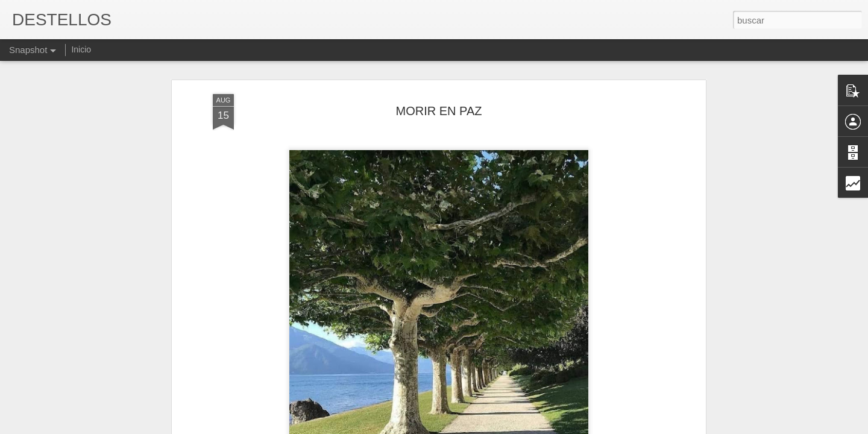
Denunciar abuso (521, 427)
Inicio (81, 49)
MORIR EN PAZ (439, 93)
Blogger (481, 427)
